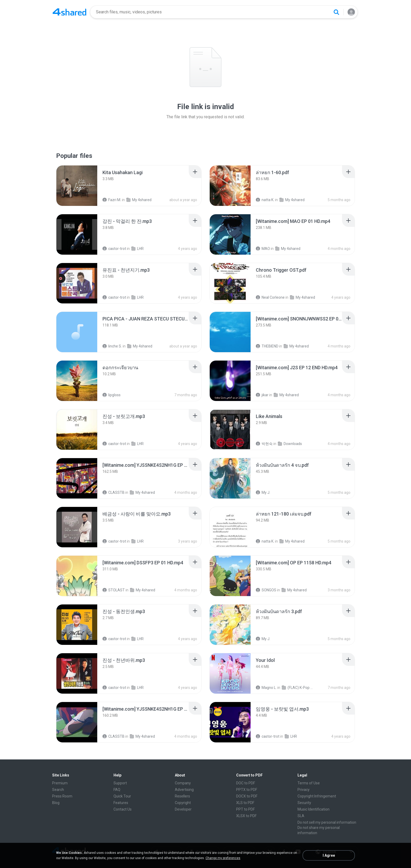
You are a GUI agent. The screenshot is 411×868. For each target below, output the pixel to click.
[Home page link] (69, 12)
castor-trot (114, 249)
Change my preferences (223, 858)
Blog (56, 803)
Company (183, 783)
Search (58, 790)
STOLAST (114, 590)
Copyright (183, 803)
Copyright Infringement (317, 796)
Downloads (290, 444)
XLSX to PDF (246, 816)
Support (120, 783)
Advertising (184, 790)
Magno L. (266, 688)
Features (121, 803)
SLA (301, 816)
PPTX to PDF (247, 790)
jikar (262, 395)
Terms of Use (309, 783)
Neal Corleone (270, 297)
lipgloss (112, 395)
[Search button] (336, 12)
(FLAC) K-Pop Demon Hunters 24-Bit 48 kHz (298, 688)
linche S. (112, 346)
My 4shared (139, 200)
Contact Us (123, 809)
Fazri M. (112, 200)
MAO (263, 249)
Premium (60, 783)
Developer (183, 809)
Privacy (304, 790)
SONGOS (266, 590)
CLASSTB (113, 492)
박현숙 (264, 444)
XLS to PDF (245, 803)
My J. (263, 492)
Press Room (62, 796)
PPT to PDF (245, 809)
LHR (137, 249)
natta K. (265, 200)
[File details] (77, 186)
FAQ (117, 790)
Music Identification (313, 809)
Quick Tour (122, 796)
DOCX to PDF (247, 796)
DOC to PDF (246, 783)
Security (304, 803)
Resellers (182, 796)
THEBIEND (267, 346)
